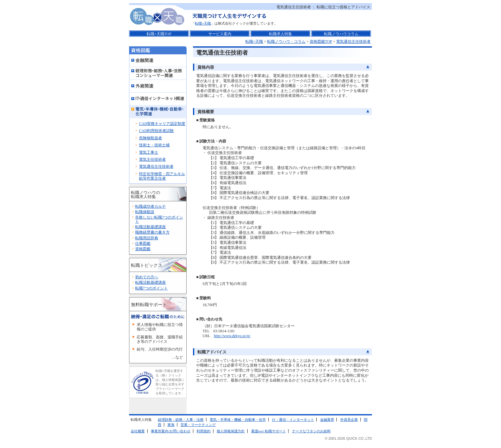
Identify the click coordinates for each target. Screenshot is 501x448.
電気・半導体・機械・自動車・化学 (238, 420)
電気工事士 (149, 152)
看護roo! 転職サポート (269, 431)
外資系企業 (349, 420)
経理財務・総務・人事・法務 (181, 420)
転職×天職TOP (159, 34)
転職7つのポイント (151, 288)
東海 (171, 425)
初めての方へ (147, 277)
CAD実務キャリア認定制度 (162, 124)
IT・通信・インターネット (293, 420)
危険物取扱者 (150, 138)
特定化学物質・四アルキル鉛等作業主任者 (162, 176)
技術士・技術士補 (154, 145)
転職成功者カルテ (150, 206)
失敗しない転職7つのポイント (159, 219)
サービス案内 (220, 34)
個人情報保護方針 (231, 431)
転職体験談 (145, 212)
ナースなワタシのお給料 (311, 431)
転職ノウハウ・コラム (286, 42)
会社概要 (138, 431)
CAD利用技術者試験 (156, 131)
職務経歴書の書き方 (152, 232)
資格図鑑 (143, 249)
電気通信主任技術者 (353, 42)
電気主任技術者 (152, 159)
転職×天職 (203, 23)
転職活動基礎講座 (150, 227)
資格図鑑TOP (321, 42)
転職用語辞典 (147, 238)
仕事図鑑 (143, 243)
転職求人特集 (281, 34)
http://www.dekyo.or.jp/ (232, 336)
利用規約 (204, 431)
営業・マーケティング (198, 425)
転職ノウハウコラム (341, 34)
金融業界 (327, 420)
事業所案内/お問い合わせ (171, 431)
